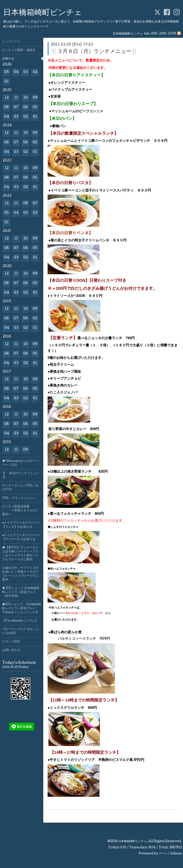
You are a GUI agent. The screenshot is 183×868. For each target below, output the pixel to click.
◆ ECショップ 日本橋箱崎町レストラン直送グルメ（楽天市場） (21, 592)
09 (35, 98)
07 (16, 107)
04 (16, 72)
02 (35, 72)
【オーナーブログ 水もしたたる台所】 (21, 631)
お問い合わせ (11, 650)
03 (26, 72)
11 (16, 98)
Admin (176, 854)
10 (26, 98)
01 (6, 82)
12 (7, 98)
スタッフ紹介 (11, 642)
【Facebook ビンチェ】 (20, 621)
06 (26, 107)
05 (6, 72)
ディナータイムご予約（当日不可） (20, 488)
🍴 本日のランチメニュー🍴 (21, 475)
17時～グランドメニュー (19, 498)
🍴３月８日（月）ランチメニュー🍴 (94, 52)
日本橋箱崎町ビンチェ (43, 13)
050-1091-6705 (164, 34)
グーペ (163, 854)
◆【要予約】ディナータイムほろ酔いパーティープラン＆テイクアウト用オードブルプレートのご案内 (20, 554)
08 (6, 107)
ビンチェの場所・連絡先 (19, 50)
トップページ (11, 42)
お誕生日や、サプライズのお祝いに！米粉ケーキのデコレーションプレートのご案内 (20, 574)
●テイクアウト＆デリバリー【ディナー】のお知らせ (21, 537)
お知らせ (8, 59)
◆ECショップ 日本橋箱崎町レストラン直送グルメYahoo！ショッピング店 (22, 608)
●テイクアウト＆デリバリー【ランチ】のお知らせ (21, 525)
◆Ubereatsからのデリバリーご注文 (21, 463)
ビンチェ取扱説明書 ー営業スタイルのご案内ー (20, 511)
